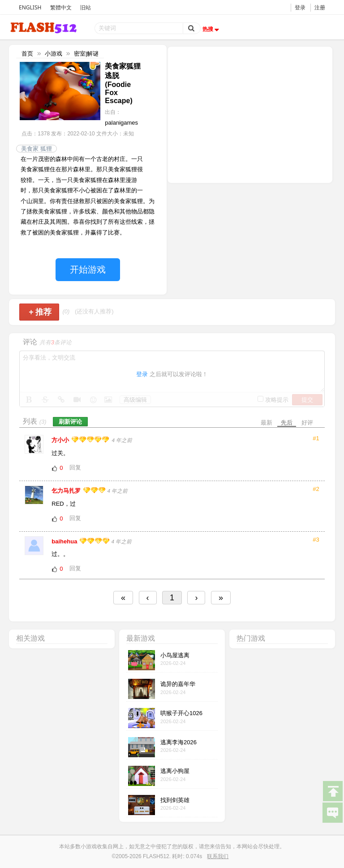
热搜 (212, 29)
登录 (300, 7)
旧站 (86, 7)
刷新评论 (70, 422)
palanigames (121, 123)
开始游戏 (88, 269)
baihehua (65, 541)
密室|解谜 (86, 54)
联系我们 (218, 856)
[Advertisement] (250, 114)
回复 (75, 467)
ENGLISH (30, 7)
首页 (27, 54)
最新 (267, 423)
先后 (287, 423)
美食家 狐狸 (37, 149)
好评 (307, 423)
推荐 (40, 312)
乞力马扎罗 (67, 491)
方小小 (61, 440)
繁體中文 (61, 7)
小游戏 (54, 54)
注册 (320, 7)
